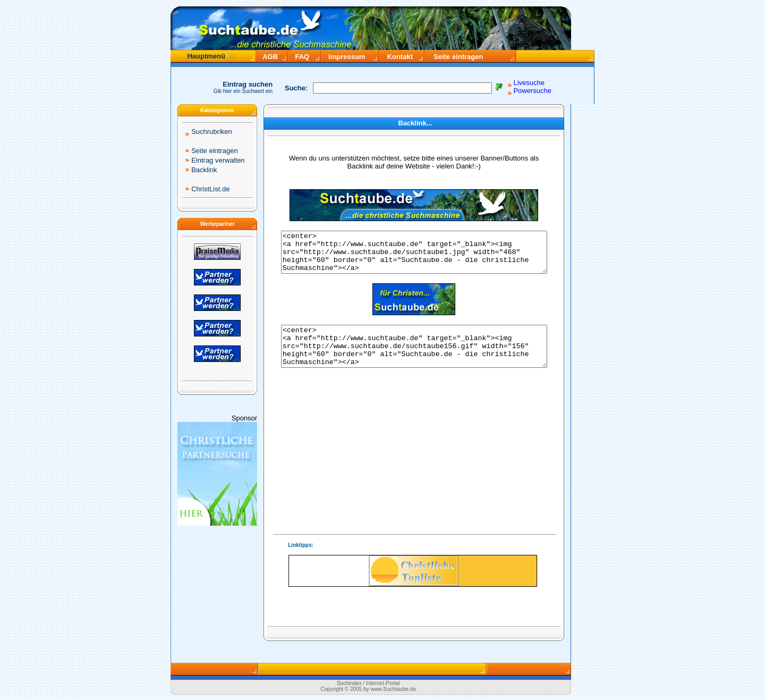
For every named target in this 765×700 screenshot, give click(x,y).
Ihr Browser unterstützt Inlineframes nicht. (413, 571)
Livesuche (529, 83)
